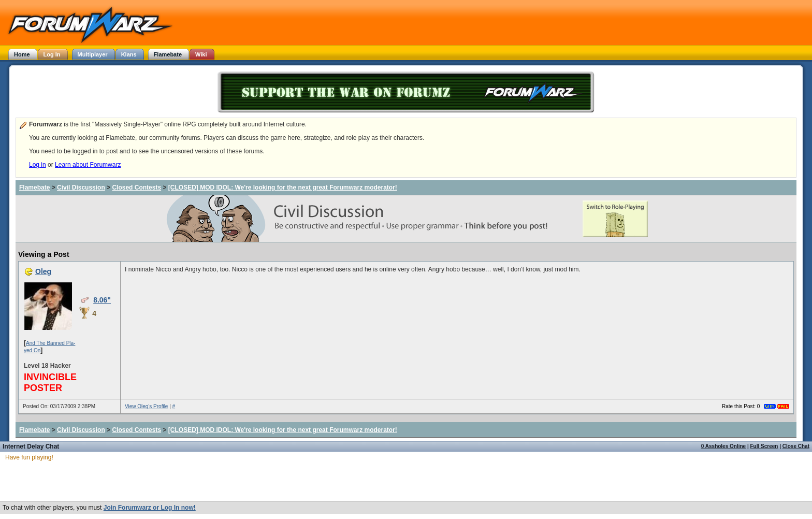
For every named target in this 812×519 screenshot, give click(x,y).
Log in (38, 165)
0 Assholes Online (723, 446)
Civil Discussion (81, 188)
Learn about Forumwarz (88, 165)
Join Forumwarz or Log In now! (150, 508)
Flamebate (34, 188)
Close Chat (796, 446)
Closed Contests (136, 188)
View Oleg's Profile (146, 406)
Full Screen (764, 446)
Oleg (43, 271)
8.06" (102, 300)
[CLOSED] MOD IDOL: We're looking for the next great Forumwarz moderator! (283, 188)
